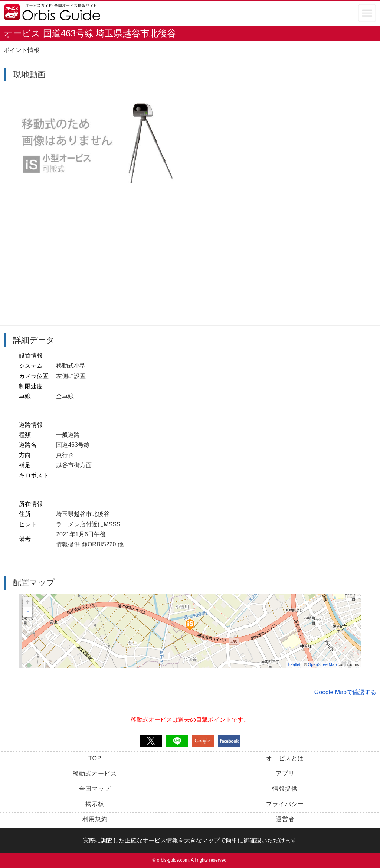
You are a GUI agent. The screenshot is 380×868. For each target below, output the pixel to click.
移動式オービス (95, 773)
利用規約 (95, 819)
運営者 (285, 819)
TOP (95, 758)
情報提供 (285, 789)
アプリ (285, 773)
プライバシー (285, 804)
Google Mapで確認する (345, 692)
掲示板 (95, 804)
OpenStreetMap (322, 664)
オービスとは (285, 758)
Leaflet (294, 664)
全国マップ (95, 789)
